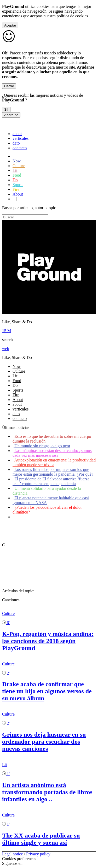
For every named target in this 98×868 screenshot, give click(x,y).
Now (17, 161)
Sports (18, 185)
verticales (21, 138)
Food (17, 175)
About (18, 194)
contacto (20, 148)
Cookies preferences (19, 859)
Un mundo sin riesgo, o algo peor (41, 446)
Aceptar (10, 25)
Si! (6, 109)
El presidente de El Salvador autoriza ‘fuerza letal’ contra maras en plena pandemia (51, 481)
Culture (19, 166)
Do (15, 180)
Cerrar (9, 86)
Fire (16, 189)
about (17, 134)
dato (16, 143)
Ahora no (11, 115)
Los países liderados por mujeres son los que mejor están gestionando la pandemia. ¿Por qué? (53, 472)
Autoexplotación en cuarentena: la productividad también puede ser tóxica (54, 462)
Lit (15, 170)
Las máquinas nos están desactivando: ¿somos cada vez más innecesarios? (52, 453)
